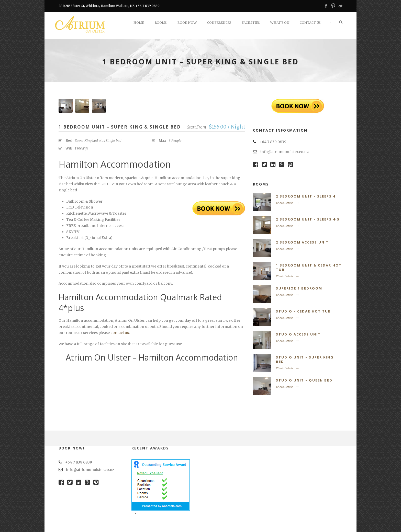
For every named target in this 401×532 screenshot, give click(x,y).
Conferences (219, 23)
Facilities (251, 23)
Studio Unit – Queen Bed (304, 380)
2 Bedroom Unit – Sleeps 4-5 (308, 219)
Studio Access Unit (298, 334)
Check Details (287, 203)
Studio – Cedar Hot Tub (303, 311)
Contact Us (310, 23)
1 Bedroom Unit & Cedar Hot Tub (309, 267)
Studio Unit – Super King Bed (305, 359)
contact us (120, 333)
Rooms (161, 23)
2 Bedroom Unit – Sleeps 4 (306, 196)
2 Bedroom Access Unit (302, 242)
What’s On (280, 23)
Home (139, 23)
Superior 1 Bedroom (299, 288)
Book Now (187, 23)
